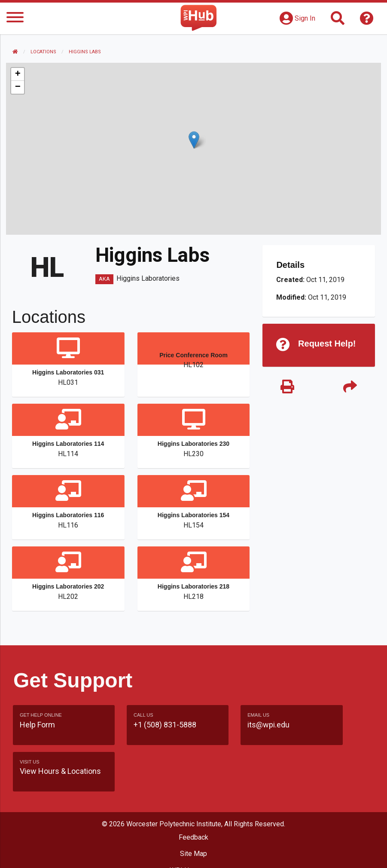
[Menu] (15, 19)
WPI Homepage (193, 836)
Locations (44, 52)
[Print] (287, 388)
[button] (194, 140)
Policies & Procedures (194, 853)
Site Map (193, 820)
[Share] (349, 388)
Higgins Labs (86, 52)
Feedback (193, 803)
